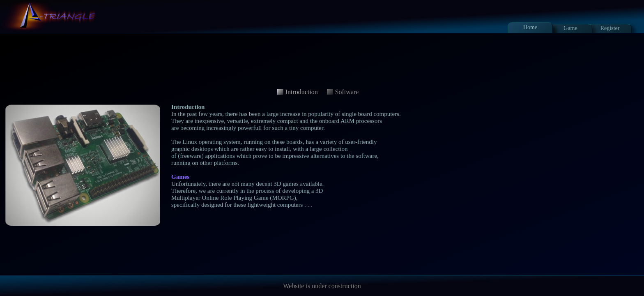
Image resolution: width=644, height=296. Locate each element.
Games (180, 177)
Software (347, 92)
